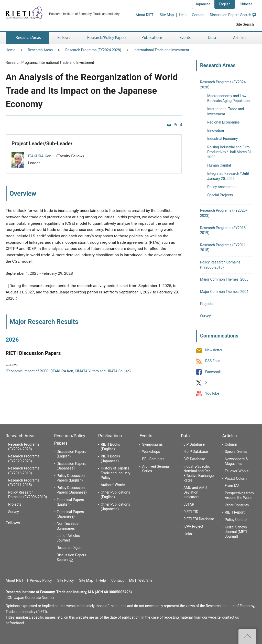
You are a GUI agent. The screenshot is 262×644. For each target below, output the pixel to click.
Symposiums (152, 444)
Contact (198, 15)
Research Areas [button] (27, 38)
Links (188, 534)
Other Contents (237, 505)
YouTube (212, 393)
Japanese (203, 4)
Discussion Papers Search (233, 15)
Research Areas (40, 50)
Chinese (246, 4)
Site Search (245, 24)
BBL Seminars (153, 459)
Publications (110, 436)
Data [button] (212, 38)
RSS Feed (213, 361)
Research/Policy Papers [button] (106, 38)
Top (247, 636)
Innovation (216, 130)
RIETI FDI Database (199, 519)
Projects (207, 304)
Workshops (151, 452)
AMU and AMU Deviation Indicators (195, 492)
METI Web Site (141, 580)
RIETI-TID (191, 512)
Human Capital (219, 165)
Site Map (167, 15)
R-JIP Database (196, 452)
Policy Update (236, 520)
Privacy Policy (41, 580)
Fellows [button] (64, 38)
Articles (229, 436)
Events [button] (185, 38)
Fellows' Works (237, 471)
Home (10, 50)
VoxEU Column (236, 478)
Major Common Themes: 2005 (224, 279)
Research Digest (70, 548)
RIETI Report (235, 512)
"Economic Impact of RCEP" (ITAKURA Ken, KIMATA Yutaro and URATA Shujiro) (68, 371)
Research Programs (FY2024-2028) (93, 50)
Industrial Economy (222, 139)
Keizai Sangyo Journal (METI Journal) (236, 532)
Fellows (13, 523)
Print (178, 125)
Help (183, 15)
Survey (205, 316)
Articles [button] (240, 38)
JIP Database (194, 444)
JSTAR (189, 504)
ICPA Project (193, 526)
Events (146, 436)
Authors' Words (113, 485)
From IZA (232, 486)
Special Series (236, 452)
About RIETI (145, 15)
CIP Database (194, 459)
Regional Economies (223, 122)
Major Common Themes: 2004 (224, 292)
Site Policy (66, 580)
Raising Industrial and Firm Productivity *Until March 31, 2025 (230, 152)
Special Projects (220, 195)
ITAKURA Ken (40, 156)
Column (231, 444)
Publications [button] (153, 38)
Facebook (213, 372)
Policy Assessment (222, 187)
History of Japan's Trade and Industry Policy (116, 473)
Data (185, 436)
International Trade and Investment (161, 50)
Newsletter (214, 350)
